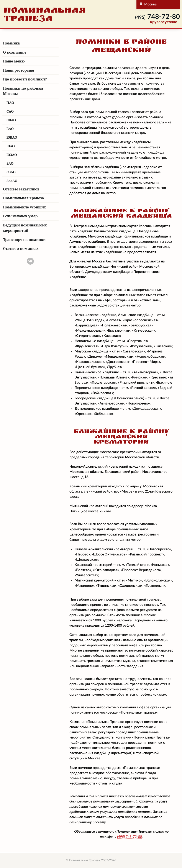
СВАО (11, 120)
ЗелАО (12, 181)
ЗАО (10, 163)
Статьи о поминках (21, 248)
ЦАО (10, 103)
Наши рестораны (19, 70)
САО (10, 111)
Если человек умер (20, 216)
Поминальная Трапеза (23, 198)
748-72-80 (157, 17)
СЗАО (11, 172)
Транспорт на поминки (24, 240)
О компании (14, 52)
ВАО (10, 129)
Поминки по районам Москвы (23, 91)
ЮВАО (12, 137)
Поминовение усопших (25, 207)
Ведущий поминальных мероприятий (25, 228)
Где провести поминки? (25, 79)
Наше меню (14, 61)
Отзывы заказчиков (21, 189)
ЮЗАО (12, 155)
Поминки (12, 43)
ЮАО (11, 146)
